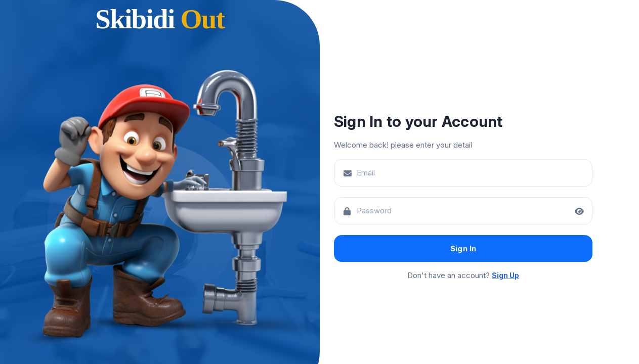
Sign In (463, 248)
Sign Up (505, 275)
